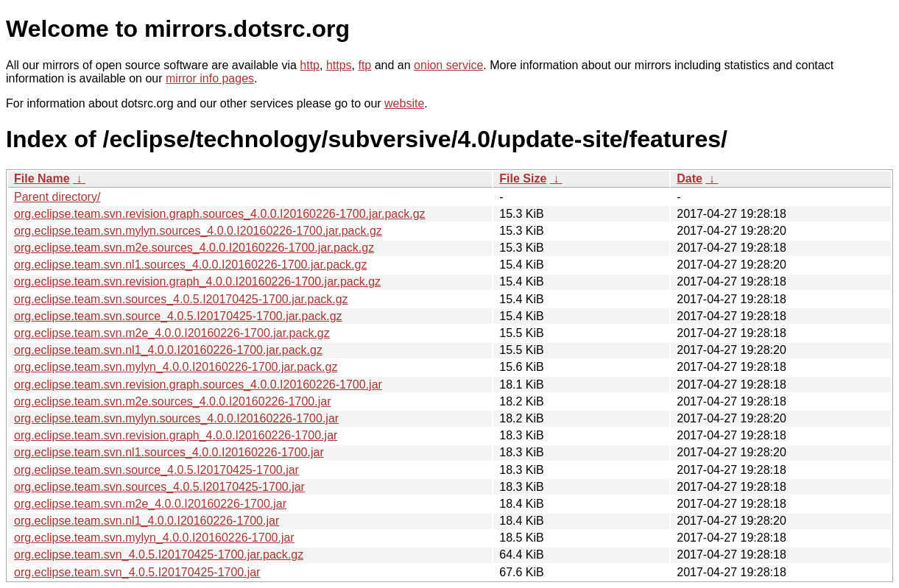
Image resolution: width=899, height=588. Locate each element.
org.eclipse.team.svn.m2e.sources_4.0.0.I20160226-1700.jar (172, 401)
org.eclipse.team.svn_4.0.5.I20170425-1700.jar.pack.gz (159, 555)
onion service (448, 65)
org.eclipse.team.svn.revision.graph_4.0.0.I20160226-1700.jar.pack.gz (197, 281)
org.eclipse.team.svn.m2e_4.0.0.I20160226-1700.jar (150, 504)
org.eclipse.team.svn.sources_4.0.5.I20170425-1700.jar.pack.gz (181, 299)
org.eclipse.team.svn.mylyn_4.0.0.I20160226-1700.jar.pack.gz (176, 367)
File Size (523, 178)
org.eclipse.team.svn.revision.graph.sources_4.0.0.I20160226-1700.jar (198, 385)
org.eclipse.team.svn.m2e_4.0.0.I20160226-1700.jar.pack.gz (172, 333)
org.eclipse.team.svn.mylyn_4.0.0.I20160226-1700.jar (154, 538)
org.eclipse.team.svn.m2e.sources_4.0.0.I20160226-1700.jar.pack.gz (194, 248)
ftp (364, 65)
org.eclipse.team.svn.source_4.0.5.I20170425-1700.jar (156, 470)
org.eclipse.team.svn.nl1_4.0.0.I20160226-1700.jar (147, 521)
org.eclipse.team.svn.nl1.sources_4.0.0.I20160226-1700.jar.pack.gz (190, 265)
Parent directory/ (57, 197)
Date (690, 178)
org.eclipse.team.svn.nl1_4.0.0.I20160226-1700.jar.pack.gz (168, 350)
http (310, 65)
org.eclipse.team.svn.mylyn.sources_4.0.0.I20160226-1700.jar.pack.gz (198, 231)
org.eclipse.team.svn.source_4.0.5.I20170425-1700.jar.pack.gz (178, 316)
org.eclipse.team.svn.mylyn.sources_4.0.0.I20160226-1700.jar (176, 418)
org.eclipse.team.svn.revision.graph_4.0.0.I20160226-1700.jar (176, 435)
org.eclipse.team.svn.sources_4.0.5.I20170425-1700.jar (159, 487)
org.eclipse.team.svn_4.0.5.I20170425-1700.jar (137, 572)
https (339, 65)
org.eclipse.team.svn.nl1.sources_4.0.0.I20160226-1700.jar (169, 452)
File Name (42, 178)
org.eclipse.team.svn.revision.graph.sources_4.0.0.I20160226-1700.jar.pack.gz (220, 214)
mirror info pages (210, 78)
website (404, 103)
